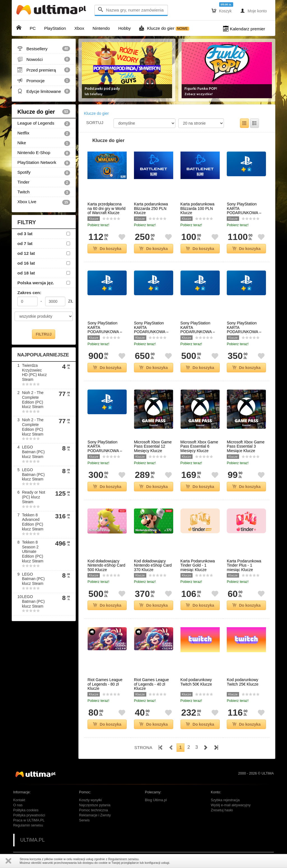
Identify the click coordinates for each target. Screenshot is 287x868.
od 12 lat (26, 253)
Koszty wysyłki (90, 800)
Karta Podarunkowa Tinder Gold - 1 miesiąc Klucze (198, 565)
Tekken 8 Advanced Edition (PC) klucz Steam (33, 522)
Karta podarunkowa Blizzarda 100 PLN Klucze (197, 209)
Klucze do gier (44, 112)
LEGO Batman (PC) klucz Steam (33, 452)
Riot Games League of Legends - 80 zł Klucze (105, 684)
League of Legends (44, 123)
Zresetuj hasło (222, 810)
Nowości (44, 59)
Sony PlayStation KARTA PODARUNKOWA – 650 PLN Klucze (151, 330)
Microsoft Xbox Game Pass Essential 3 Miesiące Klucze (246, 446)
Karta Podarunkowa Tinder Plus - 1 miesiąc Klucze (244, 565)
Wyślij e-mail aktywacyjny (231, 805)
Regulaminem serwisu (123, 859)
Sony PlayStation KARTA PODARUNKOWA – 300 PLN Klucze (105, 449)
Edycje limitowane (44, 91)
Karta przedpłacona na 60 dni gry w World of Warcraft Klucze (106, 209)
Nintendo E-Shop (44, 153)
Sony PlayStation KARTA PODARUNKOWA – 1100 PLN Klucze (244, 211)
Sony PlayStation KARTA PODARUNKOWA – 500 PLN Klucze (198, 330)
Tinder (44, 182)
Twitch (44, 192)
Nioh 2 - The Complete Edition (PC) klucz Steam (33, 400)
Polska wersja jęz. (36, 283)
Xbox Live (44, 202)
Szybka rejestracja (225, 800)
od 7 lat (25, 243)
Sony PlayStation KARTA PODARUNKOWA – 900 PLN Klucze (105, 330)
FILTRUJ (44, 334)
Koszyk (222, 11)
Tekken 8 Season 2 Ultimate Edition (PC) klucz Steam (33, 552)
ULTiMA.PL (33, 840)
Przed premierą (44, 70)
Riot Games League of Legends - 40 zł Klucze (151, 684)
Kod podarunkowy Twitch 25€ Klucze (243, 682)
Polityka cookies (26, 810)
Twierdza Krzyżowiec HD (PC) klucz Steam (34, 372)
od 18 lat (26, 273)
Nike (44, 143)
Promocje (44, 81)
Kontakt (19, 800)
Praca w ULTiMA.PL (29, 820)
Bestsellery (44, 49)
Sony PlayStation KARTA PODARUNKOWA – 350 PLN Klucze (244, 330)
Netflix (44, 133)
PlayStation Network (44, 163)
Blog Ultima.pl (156, 800)
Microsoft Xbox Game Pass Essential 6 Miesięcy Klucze (199, 446)
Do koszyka (107, 249)
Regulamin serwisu (28, 825)
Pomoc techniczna (93, 810)
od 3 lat (25, 234)
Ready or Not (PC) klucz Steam (33, 497)
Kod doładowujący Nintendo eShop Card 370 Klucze (153, 565)
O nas (18, 805)
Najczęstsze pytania (95, 805)
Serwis (84, 820)
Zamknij (8, 861)
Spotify (44, 173)
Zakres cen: (29, 293)
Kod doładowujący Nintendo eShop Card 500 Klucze (106, 565)
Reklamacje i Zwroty (95, 815)
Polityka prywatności (29, 815)
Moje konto (254, 11)
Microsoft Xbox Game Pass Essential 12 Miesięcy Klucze (153, 446)
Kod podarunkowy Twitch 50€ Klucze (196, 682)
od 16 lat (26, 263)
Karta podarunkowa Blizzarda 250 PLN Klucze (151, 209)
